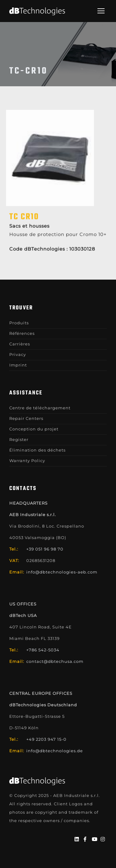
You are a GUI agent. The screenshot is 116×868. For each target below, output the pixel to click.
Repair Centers (26, 418)
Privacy (18, 354)
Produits (19, 323)
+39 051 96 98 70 (45, 549)
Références (22, 333)
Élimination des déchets (37, 450)
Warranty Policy (27, 461)
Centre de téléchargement (40, 408)
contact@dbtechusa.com (55, 661)
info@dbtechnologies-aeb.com (62, 572)
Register (19, 439)
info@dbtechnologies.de (55, 751)
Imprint (18, 365)
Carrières (20, 344)
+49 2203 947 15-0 (46, 739)
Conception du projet (34, 429)
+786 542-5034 (43, 650)
